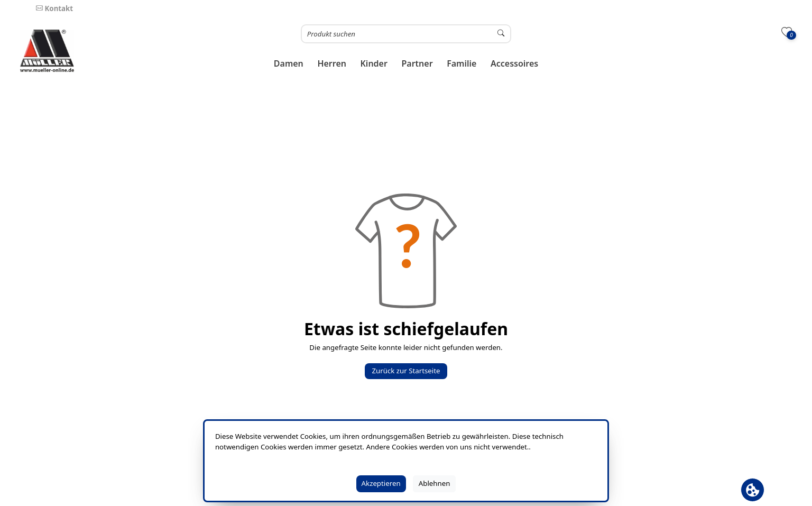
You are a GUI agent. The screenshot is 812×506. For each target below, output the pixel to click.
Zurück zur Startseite (406, 371)
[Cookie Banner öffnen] (753, 490)
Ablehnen (435, 483)
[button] (289, 64)
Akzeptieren (381, 483)
